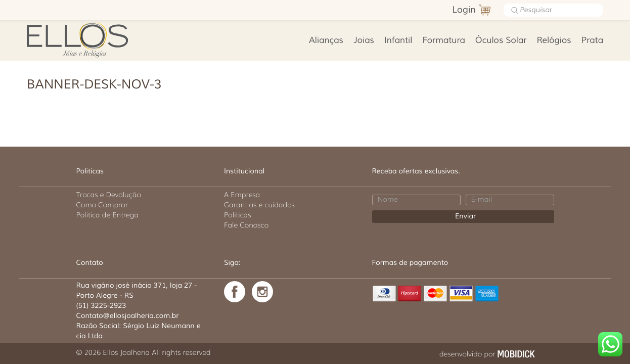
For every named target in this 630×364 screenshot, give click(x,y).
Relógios (554, 41)
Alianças (326, 41)
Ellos (93, 39)
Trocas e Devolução (109, 195)
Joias (364, 41)
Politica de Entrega (108, 215)
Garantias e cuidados (259, 205)
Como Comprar (102, 205)
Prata (592, 41)
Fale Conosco (246, 225)
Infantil (398, 41)
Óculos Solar (501, 41)
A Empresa (242, 195)
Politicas (238, 215)
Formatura (444, 41)
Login (464, 10)
